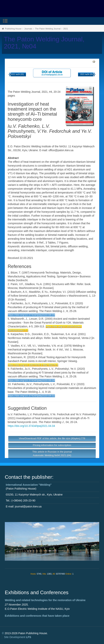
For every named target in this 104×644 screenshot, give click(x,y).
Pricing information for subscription (52, 445)
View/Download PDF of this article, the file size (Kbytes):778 (52, 438)
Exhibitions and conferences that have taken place (37, 616)
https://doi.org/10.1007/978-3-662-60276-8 (33, 365)
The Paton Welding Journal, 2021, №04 (44, 43)
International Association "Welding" (29, 485)
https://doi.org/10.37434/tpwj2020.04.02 (31, 396)
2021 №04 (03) (17, 74)
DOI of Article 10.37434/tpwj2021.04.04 (52, 73)
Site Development (18, 637)
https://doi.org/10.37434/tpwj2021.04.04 (31, 426)
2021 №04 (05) (87, 74)
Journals (28, 29)
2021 (66, 29)
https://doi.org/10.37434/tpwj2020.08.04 (31, 315)
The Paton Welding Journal (48, 29)
